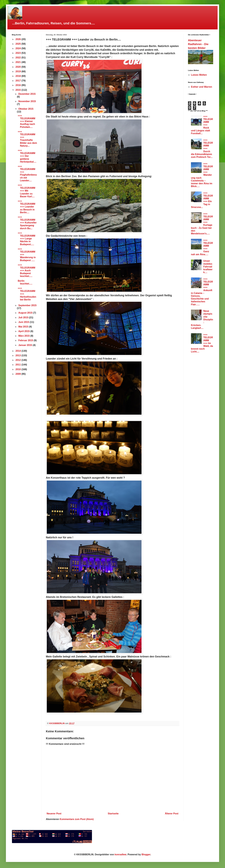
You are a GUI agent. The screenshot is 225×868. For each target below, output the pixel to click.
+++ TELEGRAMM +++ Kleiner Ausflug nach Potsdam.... (26, 121)
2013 (19, 355)
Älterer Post (172, 814)
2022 (19, 58)
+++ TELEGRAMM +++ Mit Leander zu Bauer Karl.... (26, 191)
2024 (19, 48)
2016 (19, 85)
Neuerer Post (54, 814)
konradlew (121, 854)
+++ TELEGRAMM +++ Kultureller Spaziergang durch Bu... (27, 223)
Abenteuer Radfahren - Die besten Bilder (198, 44)
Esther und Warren (202, 87)
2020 (19, 67)
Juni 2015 (24, 322)
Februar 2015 (26, 340)
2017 (19, 81)
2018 (19, 76)
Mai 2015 (24, 327)
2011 (19, 365)
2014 (19, 351)
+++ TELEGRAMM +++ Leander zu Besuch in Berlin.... (26, 207)
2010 (19, 369)
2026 (19, 39)
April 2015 (24, 331)
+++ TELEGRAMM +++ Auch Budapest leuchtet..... (26, 271)
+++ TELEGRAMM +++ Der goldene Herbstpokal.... (27, 156)
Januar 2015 (26, 345)
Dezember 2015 (27, 94)
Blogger (146, 854)
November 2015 (27, 101)
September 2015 (27, 305)
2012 (19, 360)
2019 (19, 71)
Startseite (113, 814)
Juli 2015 (24, 317)
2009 (19, 374)
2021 (19, 62)
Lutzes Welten (199, 75)
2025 (19, 44)
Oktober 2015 (26, 109)
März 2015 (24, 336)
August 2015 (26, 313)
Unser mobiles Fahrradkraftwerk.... (208, 267)
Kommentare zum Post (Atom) (77, 819)
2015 (19, 90)
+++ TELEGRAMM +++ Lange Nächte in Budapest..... (26, 239)
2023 (19, 53)
